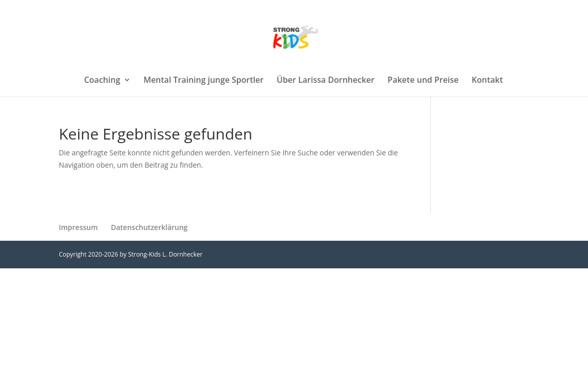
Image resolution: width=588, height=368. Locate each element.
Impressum (78, 227)
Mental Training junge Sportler (203, 81)
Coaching (102, 81)
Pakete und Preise (423, 81)
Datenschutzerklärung (149, 227)
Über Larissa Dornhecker (326, 81)
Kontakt (487, 81)
